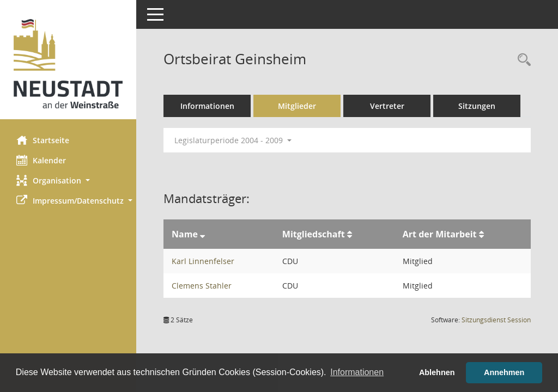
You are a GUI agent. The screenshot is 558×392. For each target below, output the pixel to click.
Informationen (207, 106)
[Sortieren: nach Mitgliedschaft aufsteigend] (350, 234)
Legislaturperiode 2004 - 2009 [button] (233, 140)
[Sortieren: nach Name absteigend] (202, 234)
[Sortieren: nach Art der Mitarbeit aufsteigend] (481, 234)
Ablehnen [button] (437, 372)
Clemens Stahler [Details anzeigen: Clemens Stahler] (202, 286)
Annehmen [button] (504, 372)
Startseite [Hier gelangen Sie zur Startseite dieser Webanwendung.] (43, 140)
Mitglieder (297, 106)
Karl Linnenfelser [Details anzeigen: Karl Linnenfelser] (203, 261)
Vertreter (387, 106)
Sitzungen (477, 106)
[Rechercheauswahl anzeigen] (521, 60)
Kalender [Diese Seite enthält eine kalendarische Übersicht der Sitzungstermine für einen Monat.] (41, 160)
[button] (68, 180)
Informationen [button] (357, 372)
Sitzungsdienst (496, 320)
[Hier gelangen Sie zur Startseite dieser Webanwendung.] (68, 64)
